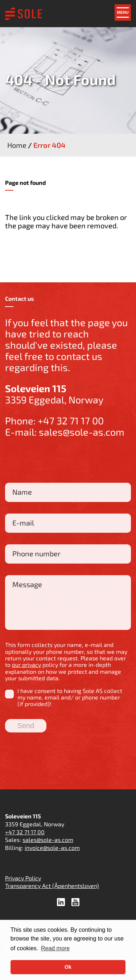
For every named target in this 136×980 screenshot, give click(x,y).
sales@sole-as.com (82, 432)
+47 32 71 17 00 (71, 420)
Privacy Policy (23, 878)
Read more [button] (55, 948)
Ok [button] (68, 967)
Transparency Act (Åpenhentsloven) (52, 886)
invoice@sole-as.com (52, 848)
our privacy (26, 665)
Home (17, 145)
